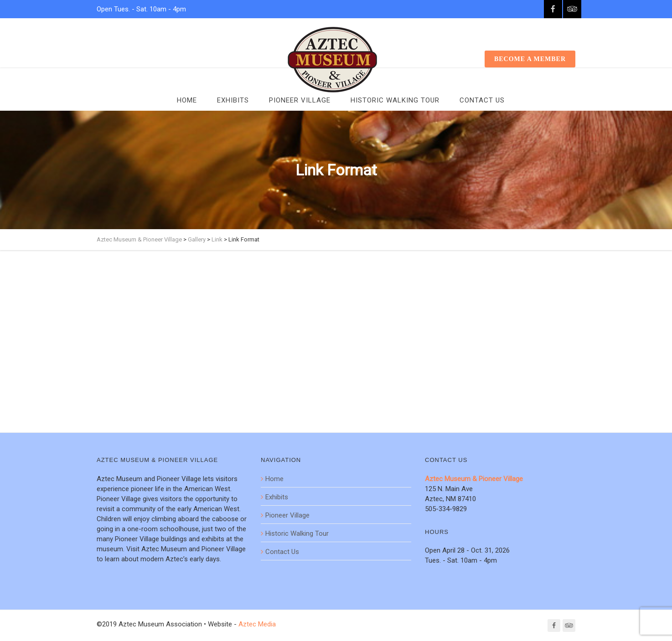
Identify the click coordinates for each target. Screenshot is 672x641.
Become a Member (530, 59)
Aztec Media (257, 624)
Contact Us (482, 100)
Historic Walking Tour (395, 100)
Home (187, 100)
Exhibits (233, 100)
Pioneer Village (300, 100)
